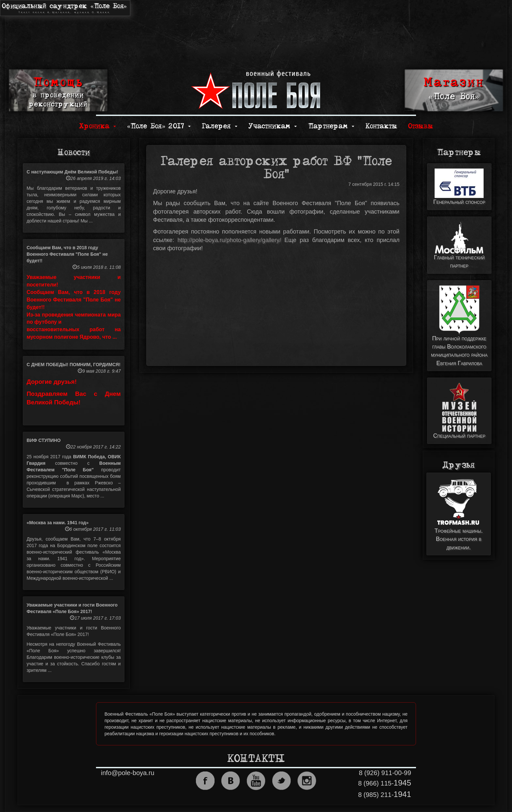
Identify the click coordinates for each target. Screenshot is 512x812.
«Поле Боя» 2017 (159, 126)
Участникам (273, 126)
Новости (74, 153)
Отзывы (421, 126)
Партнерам (331, 126)
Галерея (220, 126)
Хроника (97, 126)
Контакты (381, 126)
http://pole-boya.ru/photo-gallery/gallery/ (229, 240)
